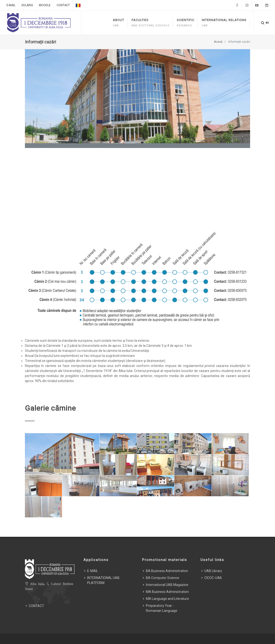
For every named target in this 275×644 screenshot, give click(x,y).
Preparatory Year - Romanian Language (162, 594)
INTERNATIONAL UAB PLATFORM (103, 566)
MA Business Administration (167, 577)
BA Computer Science (163, 563)
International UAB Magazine (167, 570)
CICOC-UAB (213, 563)
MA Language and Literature (167, 584)
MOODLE (45, 5)
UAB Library (213, 556)
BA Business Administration (167, 556)
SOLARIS (27, 5)
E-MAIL (11, 5)
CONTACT (63, 5)
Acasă (218, 42)
